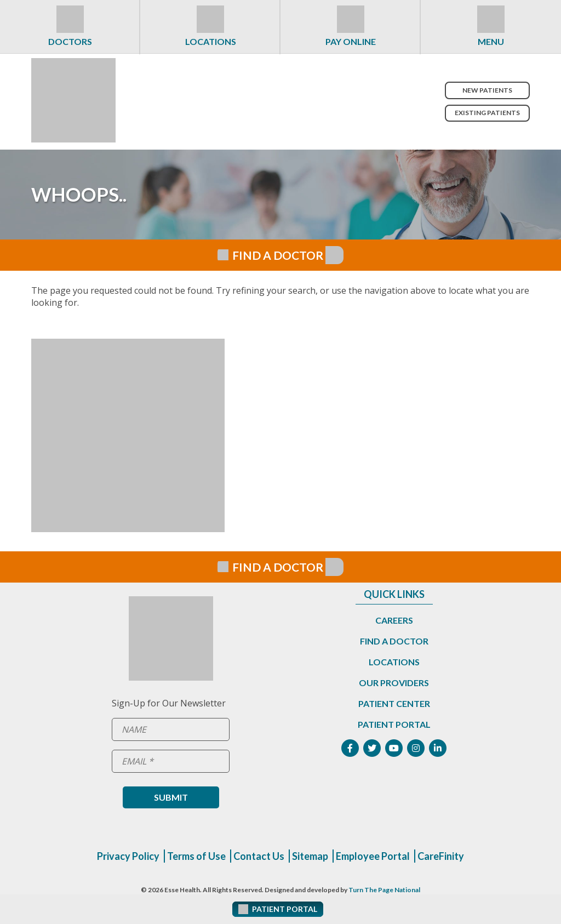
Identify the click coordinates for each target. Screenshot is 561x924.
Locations (211, 41)
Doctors (70, 41)
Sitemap (310, 856)
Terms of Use (196, 856)
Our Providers (394, 683)
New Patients (487, 90)
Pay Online (351, 41)
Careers (394, 620)
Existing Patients (487, 113)
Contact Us (259, 856)
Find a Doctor (394, 641)
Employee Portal (373, 856)
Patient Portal (394, 724)
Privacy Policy (128, 856)
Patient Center (394, 703)
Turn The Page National (384, 890)
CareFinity (441, 856)
